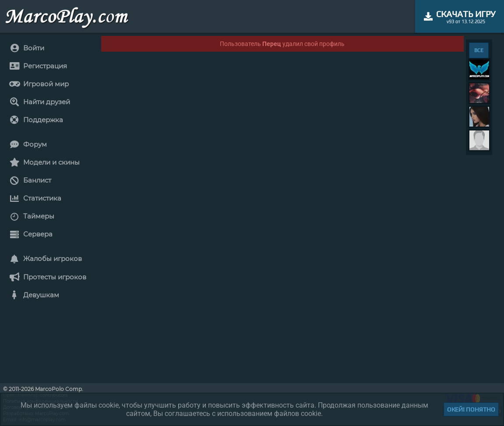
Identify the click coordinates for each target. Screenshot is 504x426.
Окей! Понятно (471, 409)
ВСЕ (479, 50)
